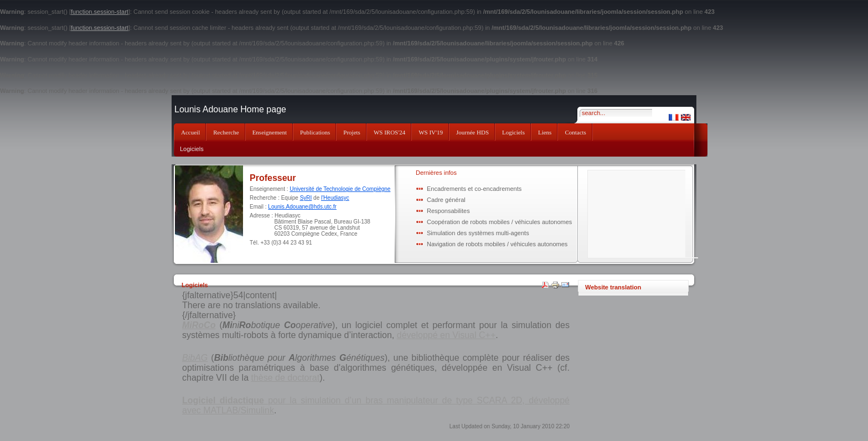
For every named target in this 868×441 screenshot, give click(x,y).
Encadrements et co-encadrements (474, 189)
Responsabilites (448, 211)
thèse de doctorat (286, 378)
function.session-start (100, 12)
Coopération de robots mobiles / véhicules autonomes (499, 222)
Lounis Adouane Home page (230, 109)
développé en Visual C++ (446, 335)
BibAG (195, 358)
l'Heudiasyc (335, 198)
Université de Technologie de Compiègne (340, 189)
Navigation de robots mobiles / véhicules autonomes (497, 244)
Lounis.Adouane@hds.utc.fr (302, 207)
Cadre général (446, 200)
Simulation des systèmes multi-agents (478, 233)
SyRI (306, 198)
